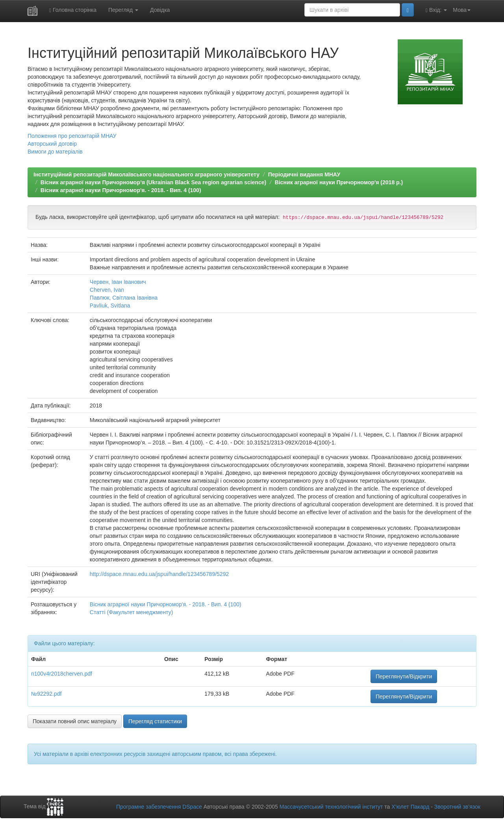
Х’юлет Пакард (410, 807)
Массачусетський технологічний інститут (331, 807)
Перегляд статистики (155, 721)
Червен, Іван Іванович (118, 282)
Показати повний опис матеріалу (75, 721)
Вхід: (436, 10)
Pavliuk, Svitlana (110, 306)
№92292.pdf (46, 694)
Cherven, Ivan (107, 290)
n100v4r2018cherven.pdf (62, 674)
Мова (462, 10)
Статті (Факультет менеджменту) (132, 612)
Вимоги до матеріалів (55, 152)
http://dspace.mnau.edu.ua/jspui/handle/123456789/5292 (159, 574)
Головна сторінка (73, 10)
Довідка (160, 10)
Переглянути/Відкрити (404, 676)
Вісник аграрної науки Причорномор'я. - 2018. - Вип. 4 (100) (121, 190)
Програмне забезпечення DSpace (159, 807)
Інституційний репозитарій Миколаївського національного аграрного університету (146, 174)
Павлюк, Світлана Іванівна (124, 298)
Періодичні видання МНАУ (304, 174)
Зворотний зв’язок (457, 807)
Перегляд (123, 10)
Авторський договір (52, 144)
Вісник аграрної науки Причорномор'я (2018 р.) (339, 182)
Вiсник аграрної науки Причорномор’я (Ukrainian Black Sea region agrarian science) (153, 182)
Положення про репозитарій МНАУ (72, 136)
